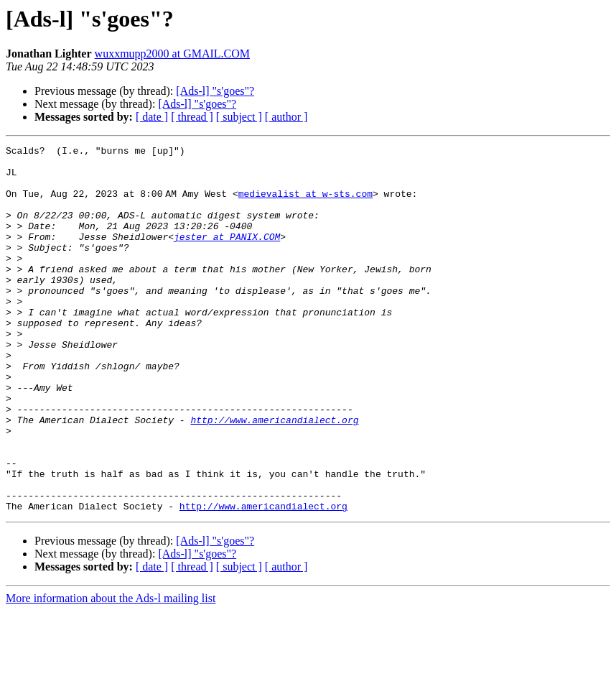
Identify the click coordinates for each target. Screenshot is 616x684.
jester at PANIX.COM (227, 256)
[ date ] (152, 117)
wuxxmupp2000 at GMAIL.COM (172, 54)
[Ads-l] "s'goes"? (215, 91)
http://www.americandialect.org (274, 476)
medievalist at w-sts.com (308, 204)
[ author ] (286, 117)
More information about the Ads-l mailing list (111, 671)
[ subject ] (239, 117)
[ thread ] (192, 117)
